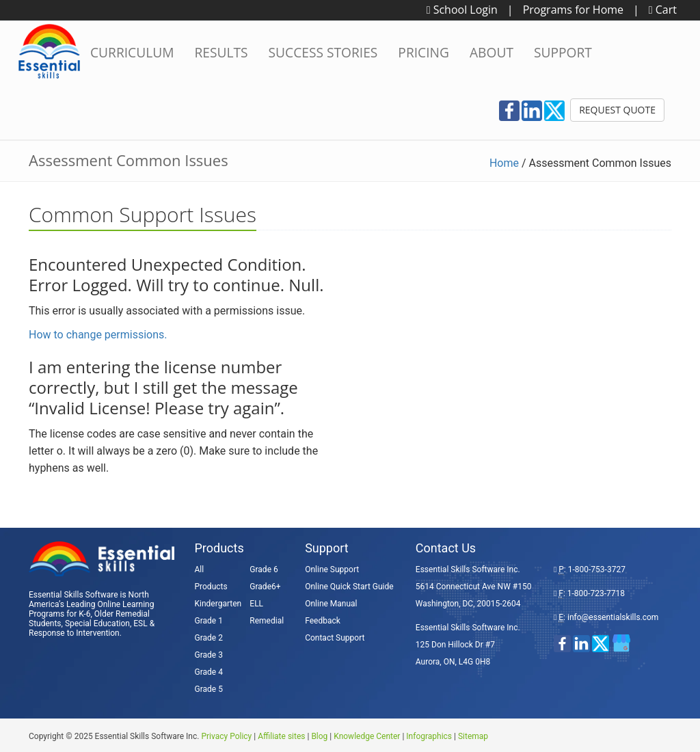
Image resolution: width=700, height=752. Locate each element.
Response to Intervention (74, 633)
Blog (319, 736)
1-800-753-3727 (597, 569)
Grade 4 (209, 672)
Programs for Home (573, 10)
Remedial (267, 621)
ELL (256, 604)
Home (504, 163)
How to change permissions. (98, 335)
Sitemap (473, 736)
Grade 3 (209, 655)
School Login (462, 10)
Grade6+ (265, 587)
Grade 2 (209, 638)
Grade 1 (209, 621)
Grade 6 (264, 569)
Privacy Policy (226, 736)
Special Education (97, 623)
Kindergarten (218, 604)
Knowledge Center (367, 736)
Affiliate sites (281, 736)
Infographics (429, 736)
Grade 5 (209, 689)
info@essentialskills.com (613, 617)
